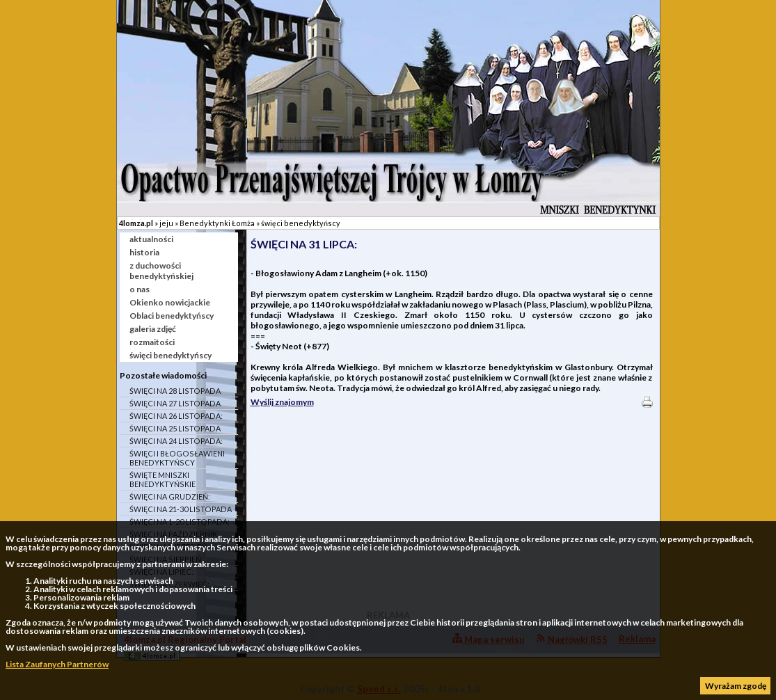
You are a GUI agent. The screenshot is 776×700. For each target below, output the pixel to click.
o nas (140, 289)
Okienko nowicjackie (170, 302)
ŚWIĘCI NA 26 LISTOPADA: (176, 416)
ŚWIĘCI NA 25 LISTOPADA (175, 428)
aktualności (151, 239)
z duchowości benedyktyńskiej (161, 271)
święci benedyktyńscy (301, 223)
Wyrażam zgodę (736, 686)
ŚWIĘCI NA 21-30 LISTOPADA (181, 509)
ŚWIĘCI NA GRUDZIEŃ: (170, 496)
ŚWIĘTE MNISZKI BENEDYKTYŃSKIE (163, 479)
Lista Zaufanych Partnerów (57, 664)
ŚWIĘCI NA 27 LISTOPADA (175, 403)
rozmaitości (152, 342)
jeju (166, 223)
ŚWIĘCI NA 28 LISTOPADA (175, 391)
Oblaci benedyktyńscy (172, 316)
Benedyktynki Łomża (217, 223)
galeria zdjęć (153, 329)
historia (144, 252)
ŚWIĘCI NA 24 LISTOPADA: (176, 441)
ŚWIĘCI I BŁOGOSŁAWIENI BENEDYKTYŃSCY (177, 458)
